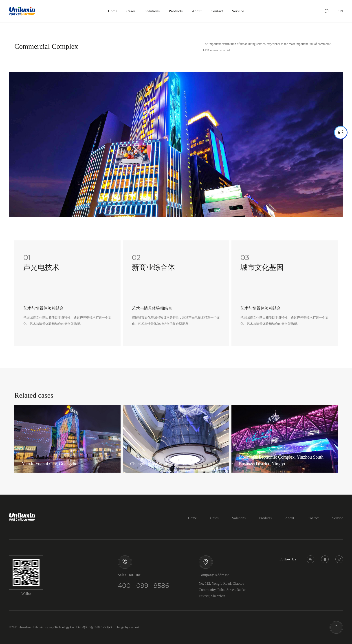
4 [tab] (189, 210)
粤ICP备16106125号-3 (97, 627)
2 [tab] (136, 210)
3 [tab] (163, 210)
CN (340, 11)
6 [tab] (243, 210)
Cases (131, 11)
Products (176, 11)
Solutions (152, 11)
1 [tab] (109, 210)
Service (238, 11)
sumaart (134, 627)
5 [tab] (216, 210)
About (197, 11)
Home (113, 11)
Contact (217, 11)
